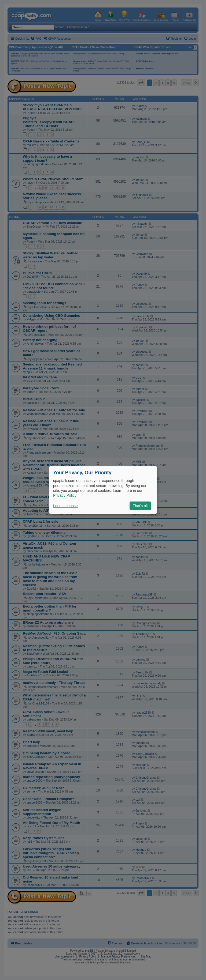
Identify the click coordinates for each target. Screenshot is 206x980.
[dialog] (103, 490)
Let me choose (65, 506)
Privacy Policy (65, 495)
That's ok (140, 506)
